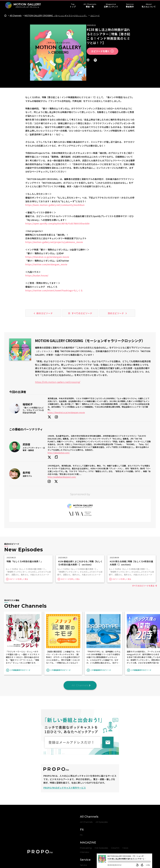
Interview (85, 819)
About (149, 6)
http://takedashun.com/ (59, 426)
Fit (82, 796)
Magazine (111, 6)
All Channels (90, 6)
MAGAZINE (88, 809)
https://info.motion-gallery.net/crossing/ (58, 356)
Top (73, 6)
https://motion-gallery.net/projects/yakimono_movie (54, 215)
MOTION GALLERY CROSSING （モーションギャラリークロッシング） (56, 16)
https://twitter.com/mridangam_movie (46, 238)
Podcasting (86, 814)
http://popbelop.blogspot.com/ (62, 450)
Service (130, 6)
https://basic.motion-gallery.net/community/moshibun (55, 178)
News (125, 814)
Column (115, 814)
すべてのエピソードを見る (142, 552)
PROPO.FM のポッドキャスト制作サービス (65, 754)
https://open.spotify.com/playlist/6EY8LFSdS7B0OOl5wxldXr (57, 197)
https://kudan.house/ (37, 249)
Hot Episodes (101, 814)
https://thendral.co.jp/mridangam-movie (47, 230)
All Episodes (102, 789)
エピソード (95, 16)
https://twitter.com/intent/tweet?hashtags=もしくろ (54, 264)
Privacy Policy (96, 845)
